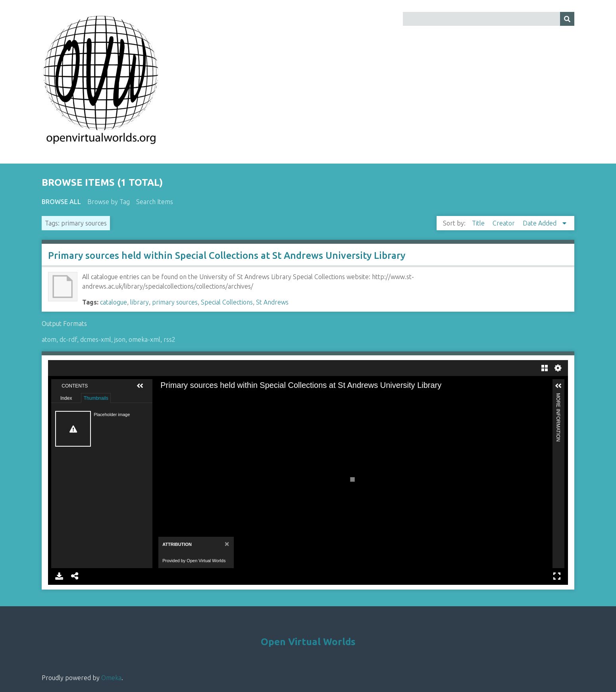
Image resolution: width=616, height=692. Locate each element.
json (120, 339)
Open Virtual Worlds (308, 642)
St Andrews (272, 302)
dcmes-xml (96, 339)
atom (49, 339)
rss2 (169, 339)
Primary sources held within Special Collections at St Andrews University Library (227, 255)
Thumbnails (96, 398)
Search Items (155, 202)
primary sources (175, 302)
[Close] (226, 544)
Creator (504, 223)
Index (66, 398)
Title (479, 223)
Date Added (540, 223)
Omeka (111, 678)
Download (59, 576)
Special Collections (227, 302)
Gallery (545, 368)
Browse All (61, 202)
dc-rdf (68, 339)
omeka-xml (144, 339)
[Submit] (567, 19)
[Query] (489, 19)
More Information (558, 396)
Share (75, 576)
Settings (558, 368)
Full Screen (557, 576)
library (140, 302)
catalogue (114, 302)
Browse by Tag (109, 202)
